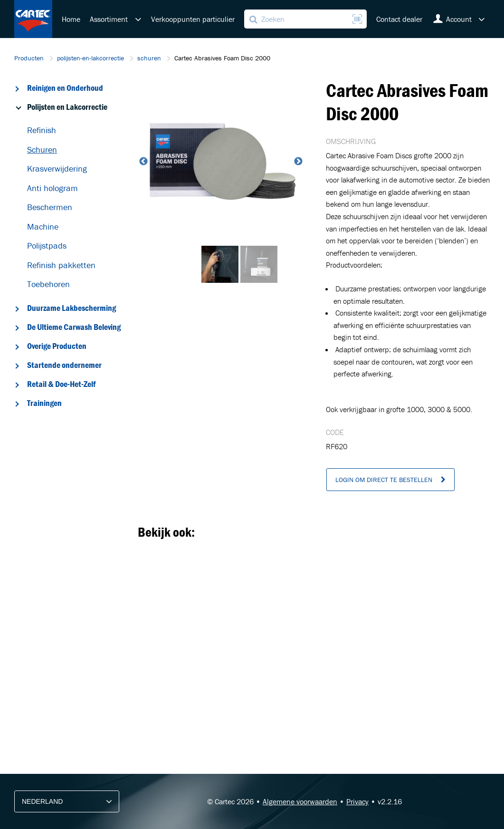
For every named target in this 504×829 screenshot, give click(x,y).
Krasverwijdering (57, 169)
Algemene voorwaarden (300, 801)
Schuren (42, 149)
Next (297, 162)
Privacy (357, 801)
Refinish (42, 130)
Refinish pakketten (61, 265)
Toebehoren (48, 284)
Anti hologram (52, 188)
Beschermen (50, 207)
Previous (143, 162)
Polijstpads (47, 246)
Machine (43, 227)
